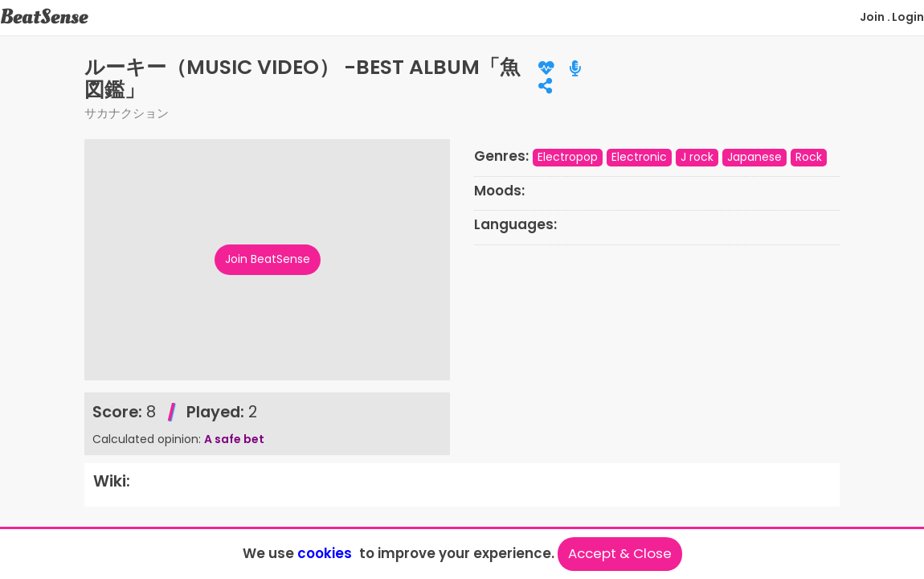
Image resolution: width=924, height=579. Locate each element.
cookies (325, 553)
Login (908, 17)
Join (872, 17)
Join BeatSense (268, 259)
